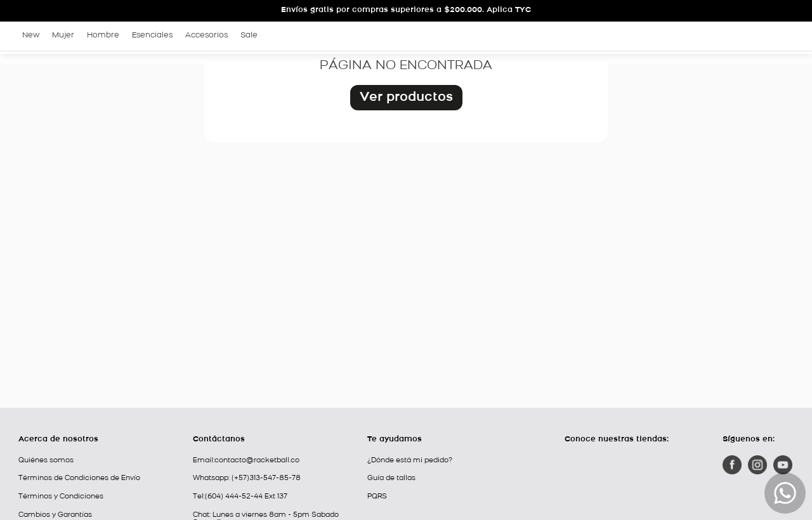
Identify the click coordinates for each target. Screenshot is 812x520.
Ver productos (406, 98)
